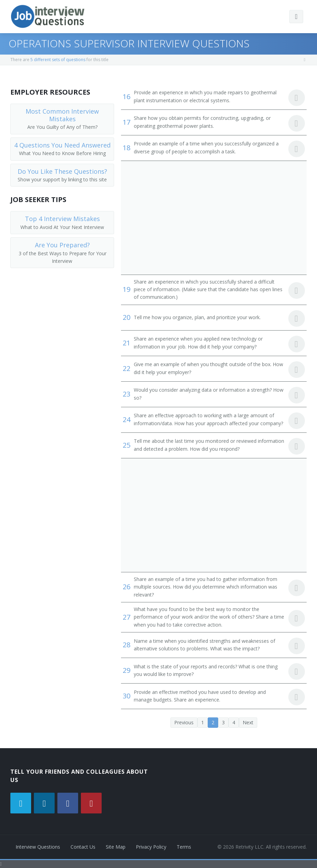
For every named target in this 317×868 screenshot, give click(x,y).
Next (248, 722)
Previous (184, 722)
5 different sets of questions (58, 60)
